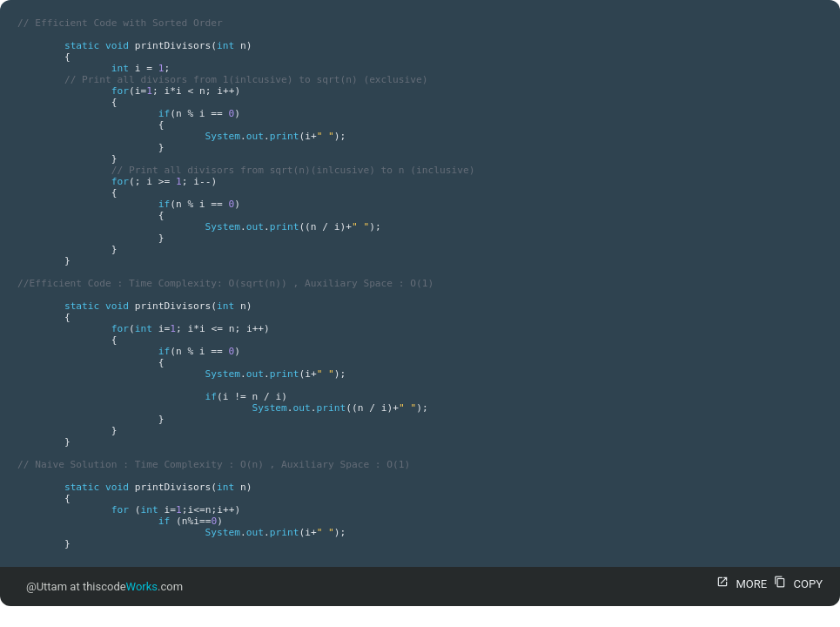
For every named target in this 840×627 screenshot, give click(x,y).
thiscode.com (133, 587)
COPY (796, 584)
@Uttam (47, 587)
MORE (739, 584)
